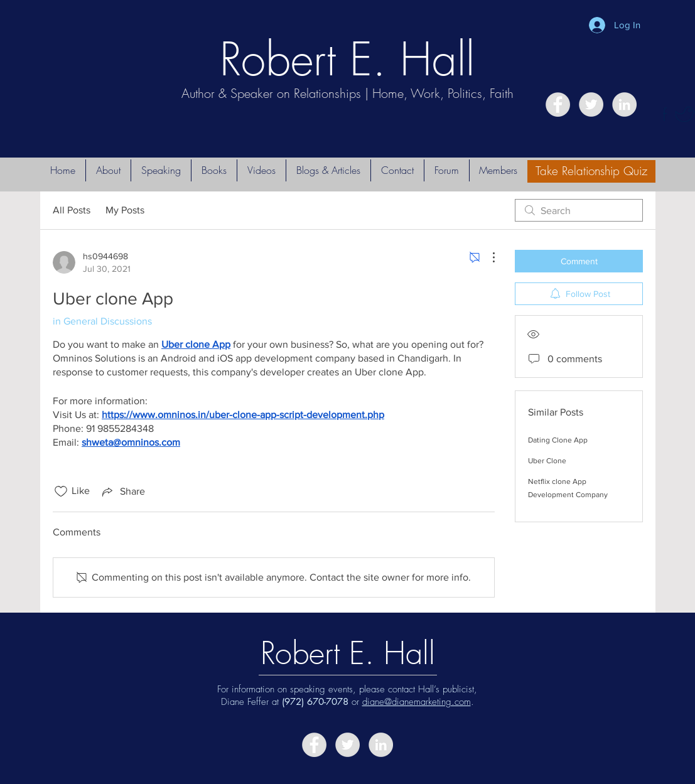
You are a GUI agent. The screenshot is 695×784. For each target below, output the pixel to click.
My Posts (125, 210)
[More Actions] (487, 257)
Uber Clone (547, 461)
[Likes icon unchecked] (61, 491)
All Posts (72, 210)
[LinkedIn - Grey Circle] (624, 105)
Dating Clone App (558, 440)
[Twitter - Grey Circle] (591, 105)
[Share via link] (122, 491)
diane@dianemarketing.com (417, 702)
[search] (579, 210)
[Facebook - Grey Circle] (558, 105)
